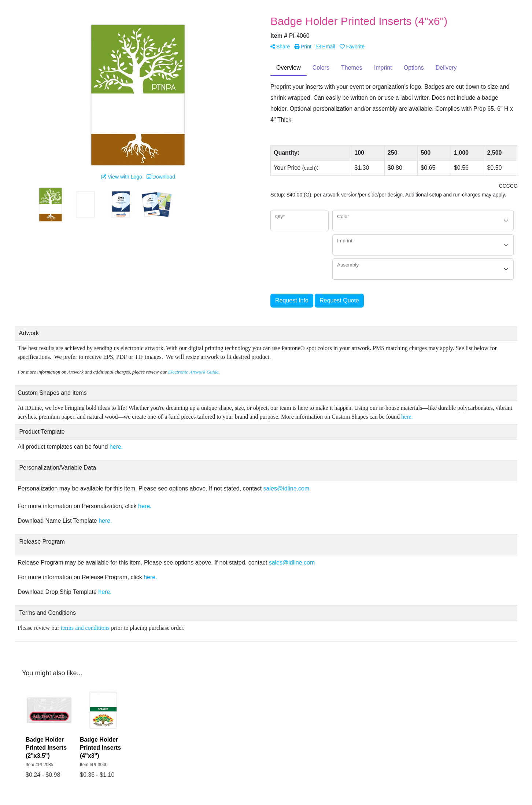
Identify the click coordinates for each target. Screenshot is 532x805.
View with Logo (122, 177)
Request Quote (339, 300)
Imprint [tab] (383, 68)
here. (408, 417)
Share (280, 47)
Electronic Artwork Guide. (195, 372)
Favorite (352, 47)
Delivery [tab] (446, 68)
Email (326, 47)
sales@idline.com (287, 488)
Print (303, 47)
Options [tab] (414, 68)
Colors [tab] (321, 68)
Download (161, 177)
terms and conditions (85, 628)
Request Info (292, 300)
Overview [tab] (289, 68)
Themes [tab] (352, 68)
